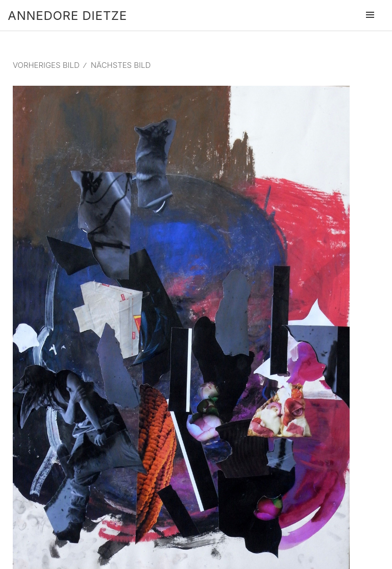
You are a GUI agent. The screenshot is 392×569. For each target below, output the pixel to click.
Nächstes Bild (121, 65)
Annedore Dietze (67, 16)
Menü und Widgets (370, 29)
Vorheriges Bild (46, 65)
